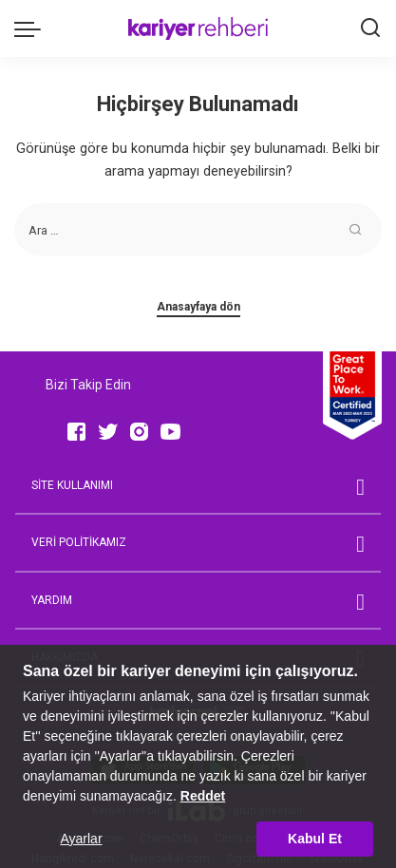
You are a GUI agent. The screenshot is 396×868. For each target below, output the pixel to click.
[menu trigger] (32, 28)
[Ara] (370, 28)
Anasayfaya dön (198, 307)
